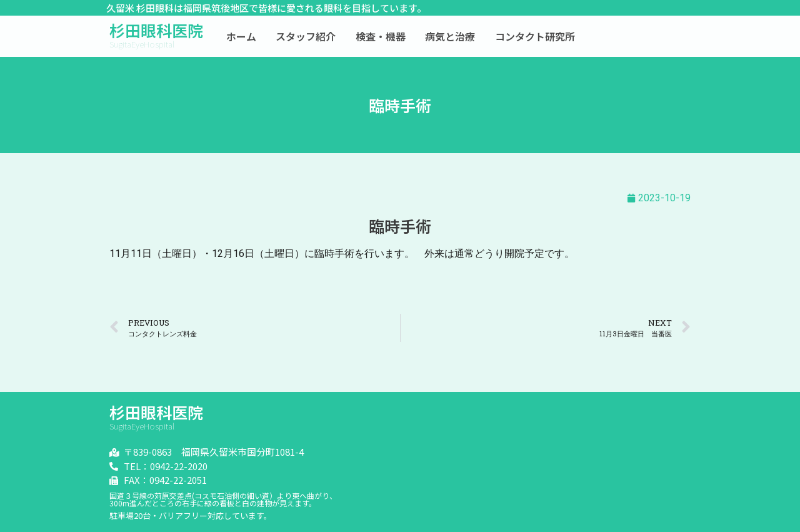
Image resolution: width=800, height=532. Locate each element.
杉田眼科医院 (156, 30)
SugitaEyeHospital (142, 44)
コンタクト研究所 (535, 36)
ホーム (241, 36)
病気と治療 (450, 36)
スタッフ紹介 (306, 36)
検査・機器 (381, 36)
